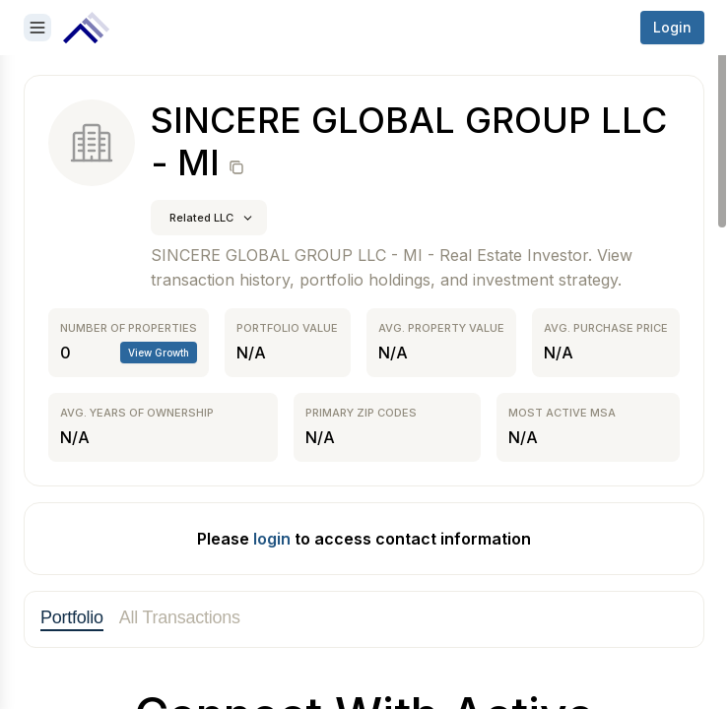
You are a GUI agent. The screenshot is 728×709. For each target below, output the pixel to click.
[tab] (72, 619)
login (272, 539)
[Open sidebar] (37, 28)
